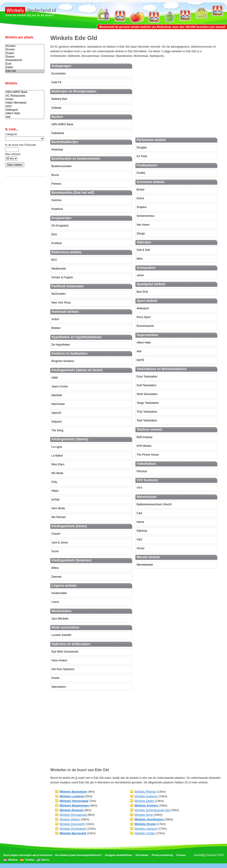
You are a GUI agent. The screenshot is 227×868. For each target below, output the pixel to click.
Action (25, 99)
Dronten (25, 46)
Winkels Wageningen (74, 805)
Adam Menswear (25, 103)
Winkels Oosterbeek (73, 829)
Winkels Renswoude (73, 815)
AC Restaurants (25, 96)
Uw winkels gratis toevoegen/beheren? (78, 855)
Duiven (25, 57)
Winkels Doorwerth (72, 824)
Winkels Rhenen (145, 792)
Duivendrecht (25, 60)
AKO (25, 106)
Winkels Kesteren (146, 796)
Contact (181, 855)
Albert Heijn (25, 113)
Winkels (13, 860)
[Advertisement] (24, 253)
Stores (45, 860)
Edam (25, 67)
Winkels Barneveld (73, 833)
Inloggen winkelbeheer (119, 855)
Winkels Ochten (145, 833)
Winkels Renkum (72, 810)
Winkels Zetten (144, 801)
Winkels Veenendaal (74, 801)
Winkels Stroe (144, 815)
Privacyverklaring (162, 855)
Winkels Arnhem (146, 805)
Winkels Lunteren (72, 796)
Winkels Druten (145, 824)
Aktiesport (25, 110)
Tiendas (30, 860)
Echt (25, 64)
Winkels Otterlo (70, 819)
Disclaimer (142, 855)
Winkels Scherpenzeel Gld (152, 810)
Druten (25, 53)
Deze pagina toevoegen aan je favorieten (28, 855)
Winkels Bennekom (73, 792)
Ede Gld (25, 71)
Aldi (25, 117)
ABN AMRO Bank (25, 92)
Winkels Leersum (146, 829)
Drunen (25, 50)
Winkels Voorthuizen (149, 819)
